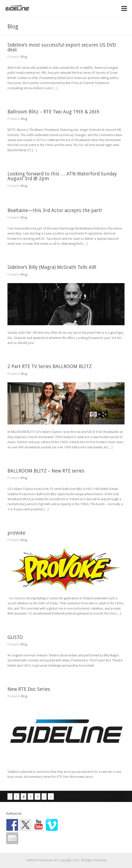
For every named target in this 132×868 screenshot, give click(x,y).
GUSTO (15, 637)
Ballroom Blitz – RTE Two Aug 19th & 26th (54, 112)
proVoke (16, 533)
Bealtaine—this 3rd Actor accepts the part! (55, 210)
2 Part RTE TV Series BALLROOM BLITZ (50, 366)
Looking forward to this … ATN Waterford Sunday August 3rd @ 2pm (62, 176)
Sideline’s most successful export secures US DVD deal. (62, 47)
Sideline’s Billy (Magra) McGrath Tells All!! (52, 267)
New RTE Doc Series (29, 689)
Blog (24, 57)
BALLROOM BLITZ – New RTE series (46, 471)
